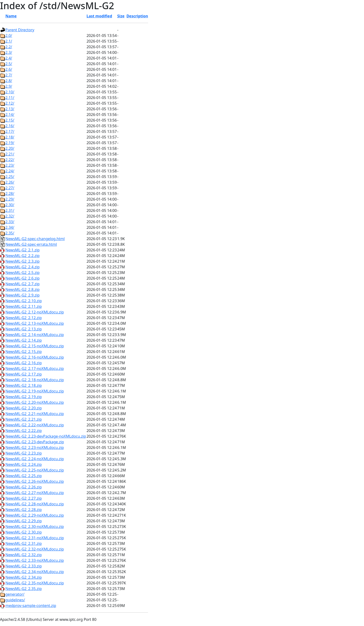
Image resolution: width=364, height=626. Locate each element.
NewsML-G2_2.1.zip (22, 250)
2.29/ (10, 199)
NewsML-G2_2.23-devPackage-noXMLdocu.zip (46, 436)
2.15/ (10, 120)
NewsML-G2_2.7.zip (22, 284)
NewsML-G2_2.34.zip (24, 577)
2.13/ (10, 109)
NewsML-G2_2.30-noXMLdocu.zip (35, 527)
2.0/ (9, 36)
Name (11, 16)
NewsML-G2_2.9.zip (22, 295)
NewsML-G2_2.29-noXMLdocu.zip (35, 515)
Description (137, 16)
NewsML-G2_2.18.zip (24, 385)
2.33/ (10, 222)
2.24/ (10, 171)
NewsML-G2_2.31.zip (24, 543)
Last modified (99, 16)
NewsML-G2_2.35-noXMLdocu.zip (35, 583)
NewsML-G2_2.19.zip (24, 397)
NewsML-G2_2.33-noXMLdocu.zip (35, 560)
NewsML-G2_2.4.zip (22, 267)
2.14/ (10, 115)
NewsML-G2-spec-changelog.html (35, 239)
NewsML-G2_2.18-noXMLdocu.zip (35, 380)
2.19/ (10, 143)
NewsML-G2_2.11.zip (24, 306)
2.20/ (10, 148)
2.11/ (10, 98)
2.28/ (10, 194)
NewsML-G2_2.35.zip (24, 589)
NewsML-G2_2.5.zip (22, 273)
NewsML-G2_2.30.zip (24, 532)
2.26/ (10, 182)
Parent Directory (20, 30)
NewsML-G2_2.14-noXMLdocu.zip (35, 335)
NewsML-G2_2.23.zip (24, 453)
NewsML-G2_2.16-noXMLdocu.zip (35, 357)
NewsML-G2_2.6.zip (22, 278)
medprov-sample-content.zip (31, 606)
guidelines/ (15, 600)
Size (121, 16)
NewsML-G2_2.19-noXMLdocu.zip (35, 391)
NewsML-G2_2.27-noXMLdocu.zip (35, 493)
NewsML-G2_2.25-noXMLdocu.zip (35, 470)
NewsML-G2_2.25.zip (24, 476)
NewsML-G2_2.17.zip (24, 374)
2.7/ (9, 75)
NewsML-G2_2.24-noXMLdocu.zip (35, 459)
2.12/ (10, 103)
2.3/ (9, 52)
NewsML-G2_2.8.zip (22, 289)
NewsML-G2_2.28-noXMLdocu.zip (35, 504)
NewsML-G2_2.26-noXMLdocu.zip (35, 481)
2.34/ (10, 227)
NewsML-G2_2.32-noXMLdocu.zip (35, 549)
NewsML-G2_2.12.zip (24, 318)
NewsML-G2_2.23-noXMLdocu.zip (35, 448)
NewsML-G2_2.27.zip (24, 498)
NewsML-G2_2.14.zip (24, 340)
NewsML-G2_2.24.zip (24, 464)
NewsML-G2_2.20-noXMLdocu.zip (35, 402)
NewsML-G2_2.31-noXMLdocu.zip (35, 538)
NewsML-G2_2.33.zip (24, 566)
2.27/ (10, 188)
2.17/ (10, 131)
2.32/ (10, 216)
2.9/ (9, 86)
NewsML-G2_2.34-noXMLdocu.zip (35, 572)
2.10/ (10, 92)
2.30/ (10, 205)
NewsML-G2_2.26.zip (24, 487)
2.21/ (10, 154)
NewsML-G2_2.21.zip (24, 419)
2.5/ (9, 64)
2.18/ (10, 137)
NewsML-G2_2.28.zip (24, 510)
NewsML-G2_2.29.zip (24, 521)
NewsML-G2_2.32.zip (24, 555)
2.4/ (9, 58)
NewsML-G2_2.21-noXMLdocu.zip (35, 414)
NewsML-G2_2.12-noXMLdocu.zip (35, 312)
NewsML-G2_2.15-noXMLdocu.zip (35, 346)
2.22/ (10, 160)
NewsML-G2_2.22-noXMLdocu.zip (35, 425)
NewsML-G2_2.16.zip (24, 363)
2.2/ (9, 47)
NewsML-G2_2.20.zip (24, 408)
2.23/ (10, 165)
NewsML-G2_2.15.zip (24, 352)
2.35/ (10, 233)
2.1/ (9, 41)
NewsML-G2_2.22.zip (24, 431)
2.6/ (9, 69)
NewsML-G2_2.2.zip (22, 256)
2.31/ (10, 210)
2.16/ (10, 126)
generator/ (15, 594)
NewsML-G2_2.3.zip (22, 261)
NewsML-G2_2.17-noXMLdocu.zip (35, 368)
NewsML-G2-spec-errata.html (31, 244)
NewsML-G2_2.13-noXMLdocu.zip (35, 323)
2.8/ (9, 81)
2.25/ (10, 177)
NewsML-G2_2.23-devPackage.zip (35, 442)
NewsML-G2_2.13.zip (24, 329)
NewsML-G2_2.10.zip (24, 301)
